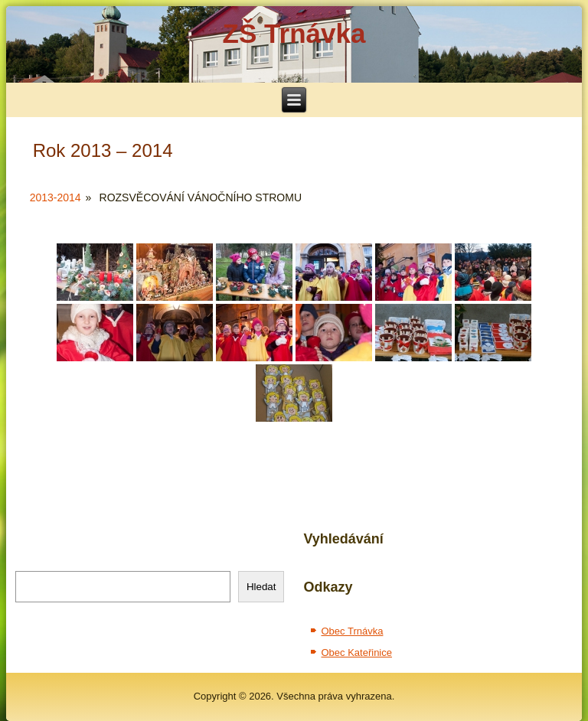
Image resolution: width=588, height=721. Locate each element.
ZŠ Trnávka (294, 33)
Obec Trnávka (352, 631)
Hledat (261, 587)
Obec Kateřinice (356, 652)
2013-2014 (56, 197)
